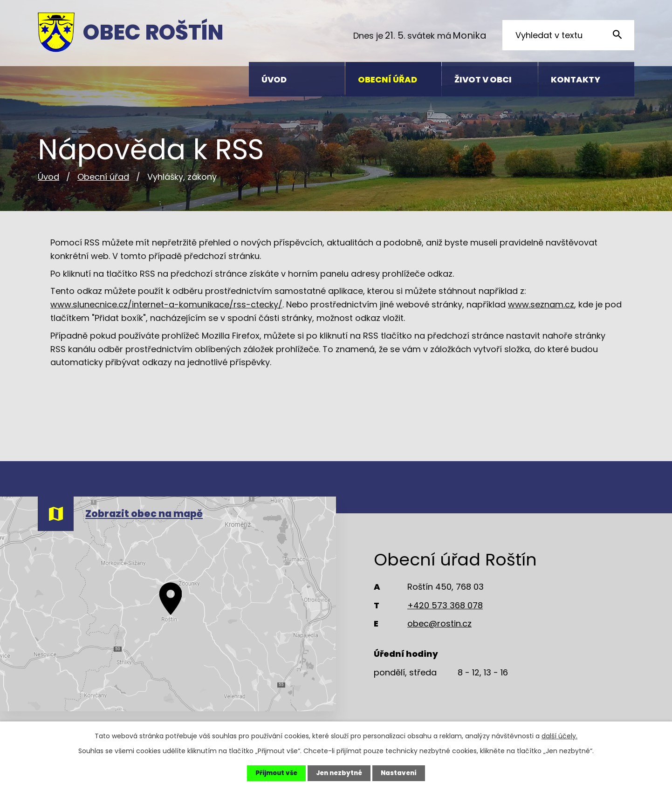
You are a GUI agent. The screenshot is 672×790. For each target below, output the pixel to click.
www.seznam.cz (541, 304)
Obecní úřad (103, 177)
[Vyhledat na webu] (568, 35)
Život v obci (483, 79)
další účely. (559, 736)
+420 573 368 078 (445, 605)
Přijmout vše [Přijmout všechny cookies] (273, 773)
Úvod (48, 177)
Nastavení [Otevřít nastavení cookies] (401, 773)
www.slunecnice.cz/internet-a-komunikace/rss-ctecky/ (166, 304)
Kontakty (576, 79)
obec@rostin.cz (439, 623)
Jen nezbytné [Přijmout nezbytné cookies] (339, 773)
